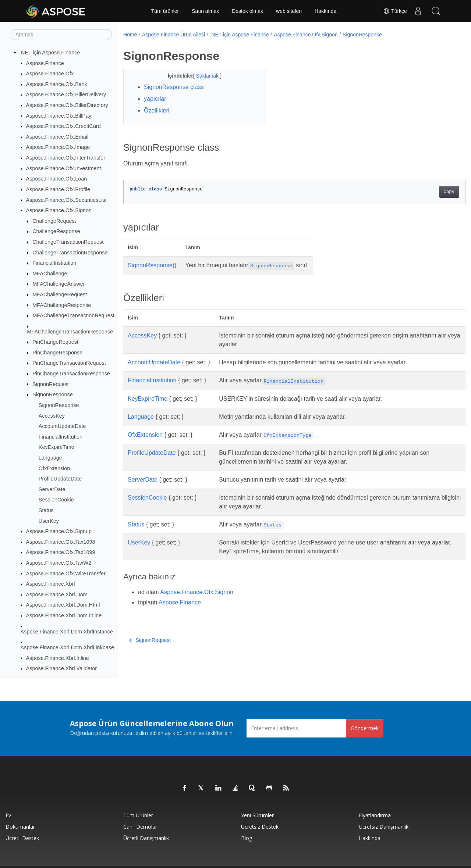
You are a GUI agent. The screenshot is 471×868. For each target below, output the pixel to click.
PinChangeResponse (57, 353)
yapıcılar (155, 99)
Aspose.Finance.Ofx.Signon (59, 210)
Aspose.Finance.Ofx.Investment (64, 168)
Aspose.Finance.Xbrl (51, 584)
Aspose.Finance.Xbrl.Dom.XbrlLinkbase (67, 647)
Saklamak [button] (203, 76)
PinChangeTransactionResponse (71, 374)
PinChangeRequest (55, 342)
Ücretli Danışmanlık (146, 838)
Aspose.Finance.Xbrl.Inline (58, 658)
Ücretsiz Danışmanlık (384, 827)
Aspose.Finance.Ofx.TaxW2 (59, 563)
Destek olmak (247, 11)
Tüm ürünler (165, 11)
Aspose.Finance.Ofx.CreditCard (63, 126)
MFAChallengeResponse (62, 305)
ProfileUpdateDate (60, 479)
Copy (425, 192)
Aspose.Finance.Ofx (50, 74)
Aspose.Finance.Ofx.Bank (57, 84)
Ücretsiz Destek (260, 827)
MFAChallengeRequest (60, 294)
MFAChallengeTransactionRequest (73, 315)
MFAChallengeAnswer (59, 284)
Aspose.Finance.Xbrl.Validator (62, 668)
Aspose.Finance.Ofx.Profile (58, 189)
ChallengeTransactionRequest (68, 242)
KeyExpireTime (56, 447)
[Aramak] (61, 35)
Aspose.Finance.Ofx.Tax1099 (61, 552)
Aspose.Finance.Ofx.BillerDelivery (66, 94)
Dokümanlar (20, 827)
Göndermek (365, 728)
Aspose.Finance (45, 63)
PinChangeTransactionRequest (69, 363)
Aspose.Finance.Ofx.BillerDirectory (67, 105)
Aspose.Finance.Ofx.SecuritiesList (66, 200)
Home (130, 35)
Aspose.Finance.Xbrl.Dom (57, 594)
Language (50, 458)
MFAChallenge (50, 274)
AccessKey (52, 416)
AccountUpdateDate (62, 426)
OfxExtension (54, 468)
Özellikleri (157, 110)
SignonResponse (53, 394)
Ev (8, 815)
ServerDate (52, 489)
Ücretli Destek (22, 838)
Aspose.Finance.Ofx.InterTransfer (66, 158)
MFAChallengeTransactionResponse (70, 332)
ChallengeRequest (54, 221)
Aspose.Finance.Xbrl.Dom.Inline (64, 615)
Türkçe (395, 11)
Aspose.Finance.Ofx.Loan (57, 179)
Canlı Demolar (140, 827)
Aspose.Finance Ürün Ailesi (173, 35)
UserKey (49, 521)
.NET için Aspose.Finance (50, 53)
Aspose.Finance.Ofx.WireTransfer (66, 574)
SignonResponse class (174, 87)
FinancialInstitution (54, 263)
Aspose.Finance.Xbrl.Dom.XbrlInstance (67, 632)
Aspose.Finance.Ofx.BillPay (59, 116)
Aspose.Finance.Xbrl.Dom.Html (63, 605)
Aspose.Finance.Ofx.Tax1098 (61, 542)
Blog (247, 838)
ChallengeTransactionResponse (70, 253)
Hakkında (325, 11)
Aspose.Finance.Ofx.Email (57, 137)
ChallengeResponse (56, 231)
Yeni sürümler (257, 815)
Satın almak (205, 11)
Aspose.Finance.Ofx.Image (58, 147)
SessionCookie (56, 500)
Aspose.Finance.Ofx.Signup (59, 531)
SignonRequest (50, 384)
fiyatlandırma (375, 815)
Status (46, 510)
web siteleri (289, 11)
